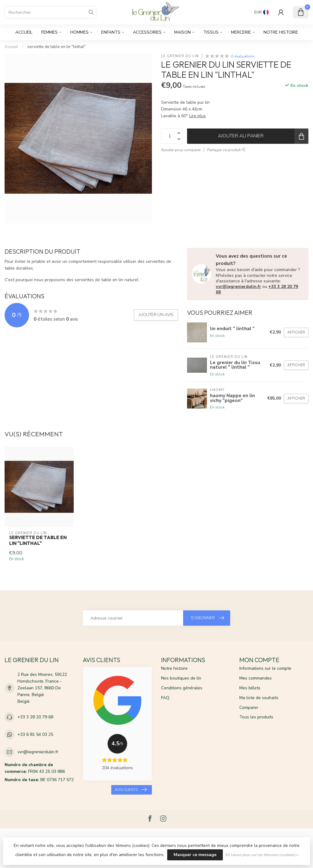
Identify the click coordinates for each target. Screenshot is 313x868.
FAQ (165, 698)
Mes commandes (256, 678)
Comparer (249, 708)
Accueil (24, 32)
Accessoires (147, 32)
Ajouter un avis (156, 315)
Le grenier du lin (180, 56)
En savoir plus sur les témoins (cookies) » (262, 855)
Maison (182, 32)
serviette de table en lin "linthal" (56, 47)
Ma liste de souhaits (259, 698)
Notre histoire (281, 32)
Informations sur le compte (265, 668)
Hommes (79, 32)
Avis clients (131, 790)
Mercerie (241, 32)
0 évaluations (243, 56)
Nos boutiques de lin (181, 678)
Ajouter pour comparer (181, 150)
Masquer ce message (195, 855)
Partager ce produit (226, 150)
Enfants (111, 32)
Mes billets (250, 688)
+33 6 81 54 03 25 (35, 734)
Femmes (50, 32)
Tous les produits (256, 717)
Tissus (211, 32)
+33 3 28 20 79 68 (35, 717)
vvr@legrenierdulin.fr (238, 287)
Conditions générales (182, 688)
